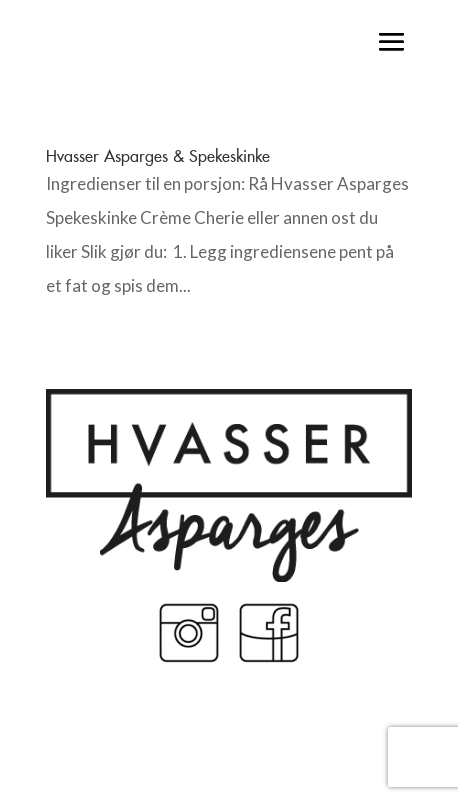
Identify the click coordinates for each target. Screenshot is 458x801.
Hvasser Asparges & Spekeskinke (158, 156)
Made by (229, 739)
